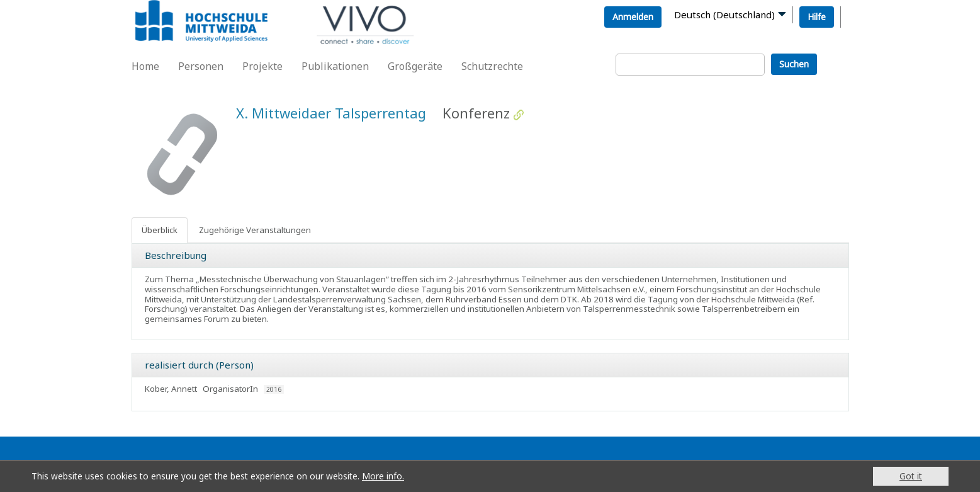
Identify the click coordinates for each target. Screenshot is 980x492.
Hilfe (817, 17)
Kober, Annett (171, 389)
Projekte (262, 66)
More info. (383, 476)
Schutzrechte (492, 66)
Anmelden (633, 17)
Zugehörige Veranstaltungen (255, 230)
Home (145, 66)
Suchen (794, 64)
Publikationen (335, 66)
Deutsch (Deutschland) (724, 14)
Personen (201, 66)
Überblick (160, 230)
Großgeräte (415, 66)
